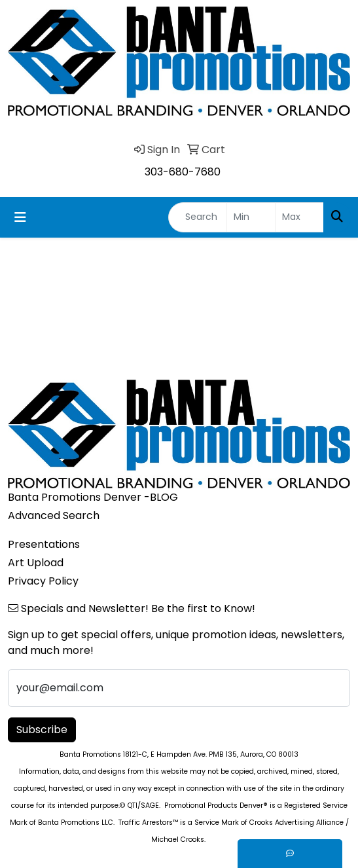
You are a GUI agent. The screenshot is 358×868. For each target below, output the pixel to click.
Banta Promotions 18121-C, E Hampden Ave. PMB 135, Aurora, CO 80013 (179, 754)
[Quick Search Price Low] (251, 217)
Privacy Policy (43, 581)
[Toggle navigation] (20, 217)
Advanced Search (54, 515)
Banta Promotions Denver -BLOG (93, 497)
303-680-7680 (183, 172)
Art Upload (36, 563)
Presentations (44, 544)
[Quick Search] (198, 217)
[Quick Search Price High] (299, 217)
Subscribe (42, 730)
